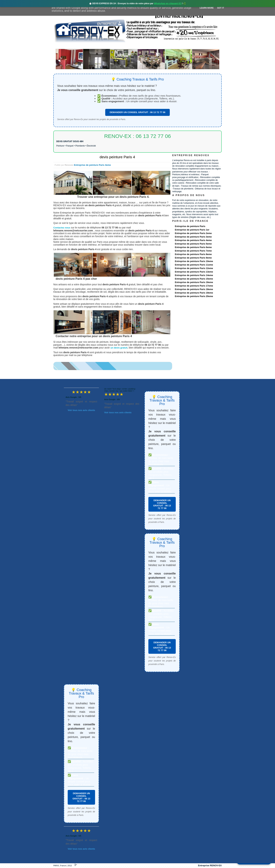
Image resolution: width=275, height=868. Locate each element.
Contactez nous (62, 228)
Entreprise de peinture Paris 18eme (194, 289)
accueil (63, 46)
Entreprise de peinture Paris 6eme (193, 247)
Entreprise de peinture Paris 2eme (193, 233)
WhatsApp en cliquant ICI (168, 3)
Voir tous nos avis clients (81, 410)
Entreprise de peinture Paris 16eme (194, 282)
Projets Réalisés (133, 46)
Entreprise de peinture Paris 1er (192, 230)
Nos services (104, 46)
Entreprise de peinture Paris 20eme (194, 296)
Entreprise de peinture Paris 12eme (194, 268)
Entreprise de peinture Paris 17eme (194, 286)
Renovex (82, 46)
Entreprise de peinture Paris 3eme (193, 237)
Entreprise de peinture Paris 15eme (194, 279)
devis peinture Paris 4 (117, 157)
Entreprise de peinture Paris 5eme (193, 244)
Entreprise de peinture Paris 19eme (194, 293)
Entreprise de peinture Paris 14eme (194, 275)
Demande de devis (164, 46)
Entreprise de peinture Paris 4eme (92, 165)
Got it (221, 8)
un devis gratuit (119, 348)
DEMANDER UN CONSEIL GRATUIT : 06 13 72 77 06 (137, 112)
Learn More (207, 8)
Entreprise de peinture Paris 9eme (193, 258)
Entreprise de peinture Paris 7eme (193, 251)
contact (189, 46)
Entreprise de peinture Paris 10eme (194, 261)
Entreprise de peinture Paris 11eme (194, 265)
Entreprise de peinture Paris (190, 226)
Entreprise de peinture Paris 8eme (193, 254)
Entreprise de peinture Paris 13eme (194, 272)
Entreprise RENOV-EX (210, 865)
